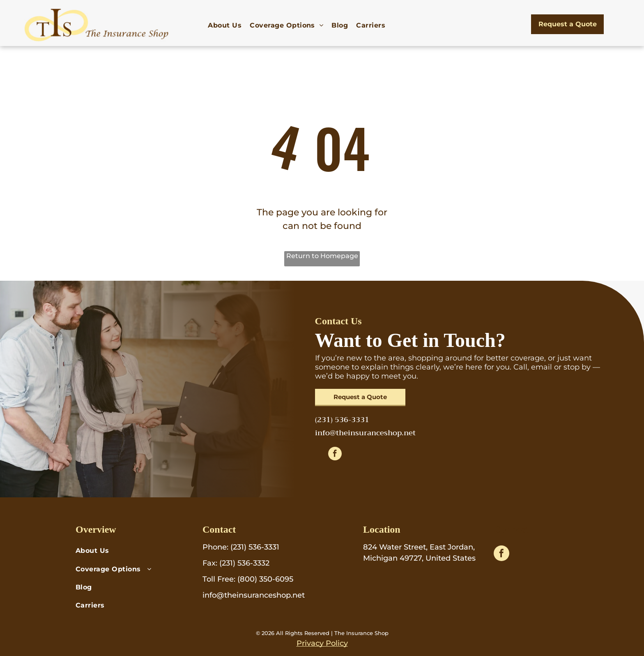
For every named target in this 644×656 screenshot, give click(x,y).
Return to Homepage (322, 256)
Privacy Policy (322, 643)
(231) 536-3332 (244, 563)
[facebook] (335, 455)
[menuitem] (225, 25)
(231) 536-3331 (255, 547)
